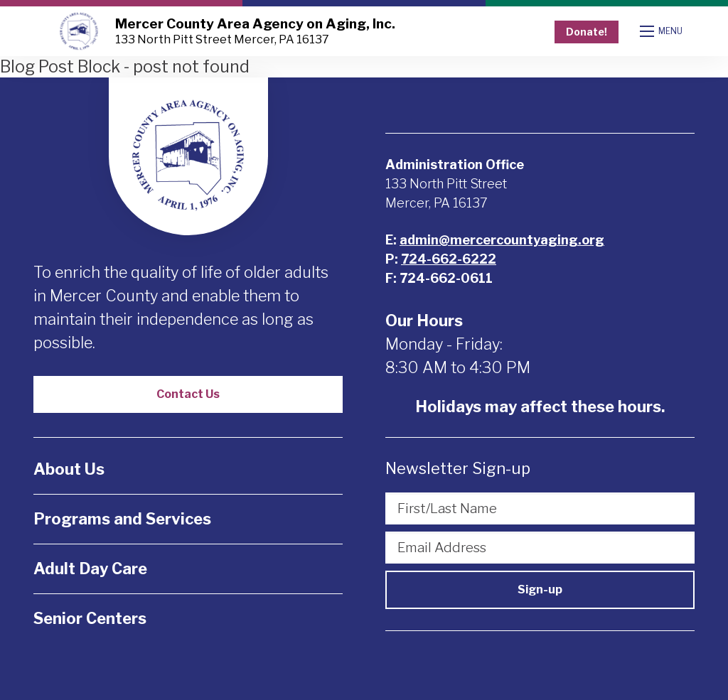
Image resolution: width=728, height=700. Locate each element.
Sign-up (540, 589)
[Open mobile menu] (663, 31)
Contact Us (188, 394)
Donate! (587, 32)
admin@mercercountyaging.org (502, 240)
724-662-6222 (449, 259)
